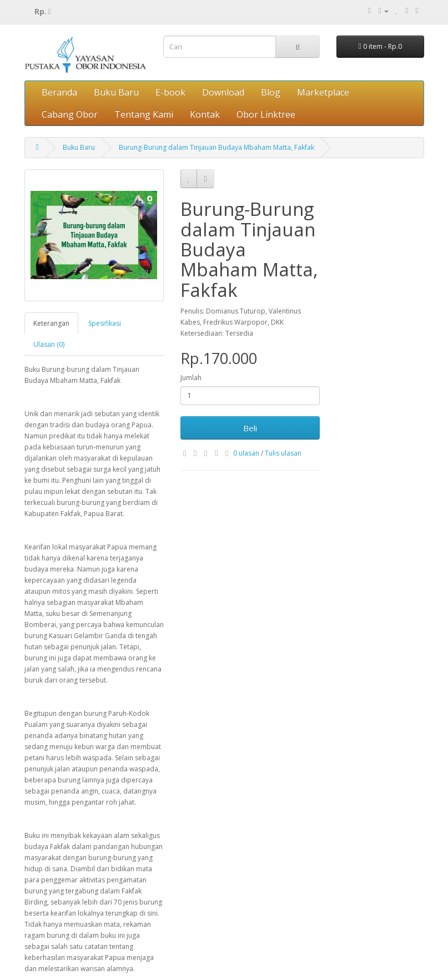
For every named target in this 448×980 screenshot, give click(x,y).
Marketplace (323, 92)
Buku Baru (116, 92)
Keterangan (51, 323)
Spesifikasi (105, 323)
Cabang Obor (70, 114)
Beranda (59, 92)
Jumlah (191, 378)
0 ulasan (246, 453)
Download (223, 92)
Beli (250, 428)
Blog (271, 92)
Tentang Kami (144, 114)
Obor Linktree (266, 114)
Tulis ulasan (283, 453)
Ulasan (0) (49, 344)
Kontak (205, 114)
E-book (170, 92)
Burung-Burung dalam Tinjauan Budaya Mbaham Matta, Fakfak (217, 147)
